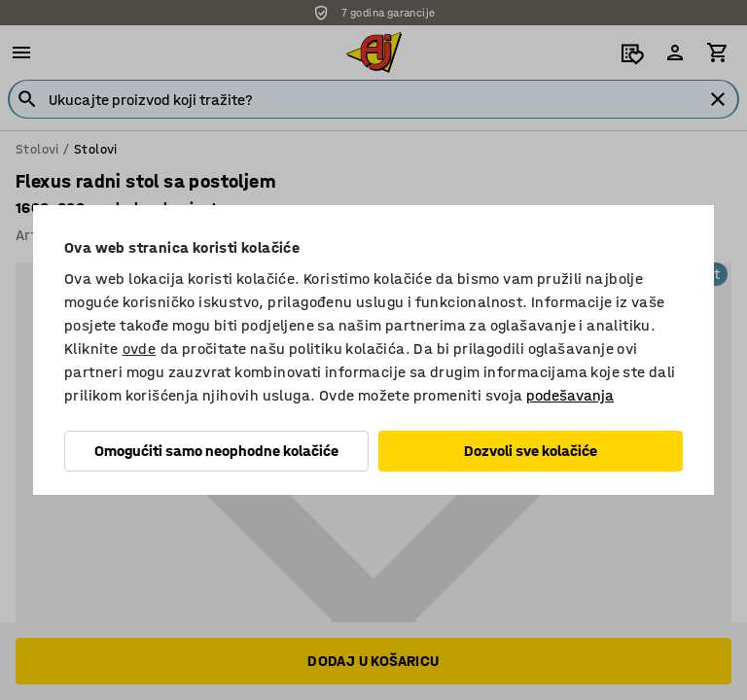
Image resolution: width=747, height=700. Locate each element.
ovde (140, 349)
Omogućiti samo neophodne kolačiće (216, 451)
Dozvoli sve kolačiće (531, 451)
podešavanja (570, 395)
